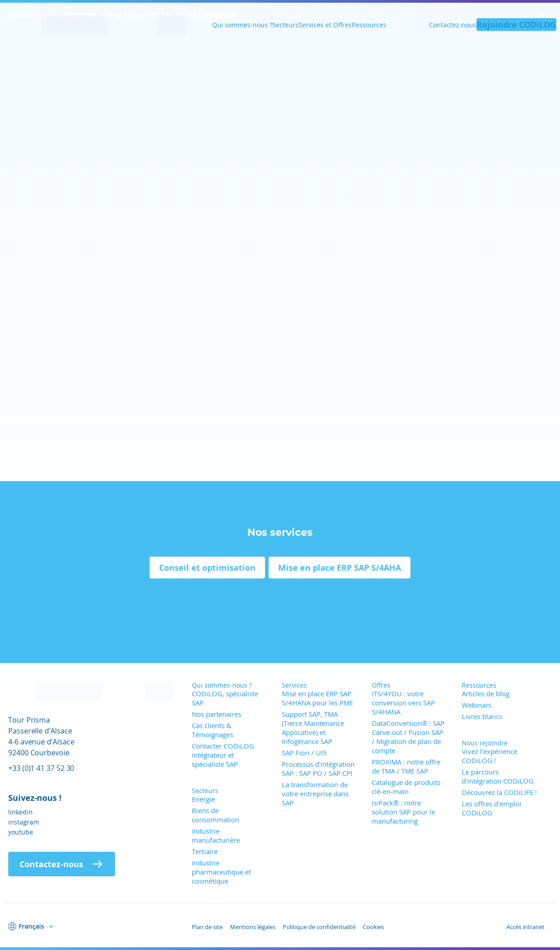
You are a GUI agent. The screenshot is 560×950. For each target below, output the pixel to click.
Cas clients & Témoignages (212, 730)
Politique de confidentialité (319, 927)
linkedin (20, 812)
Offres (381, 685)
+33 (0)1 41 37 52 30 (41, 768)
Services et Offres (325, 25)
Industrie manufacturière (216, 835)
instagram (24, 822)
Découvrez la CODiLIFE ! (499, 792)
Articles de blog (486, 694)
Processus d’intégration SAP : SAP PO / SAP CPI (318, 769)
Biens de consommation (215, 815)
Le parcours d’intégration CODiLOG (498, 776)
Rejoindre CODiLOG (516, 25)
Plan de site (207, 927)
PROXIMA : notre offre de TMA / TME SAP (406, 766)
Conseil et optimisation (207, 568)
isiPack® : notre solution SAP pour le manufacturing (403, 812)
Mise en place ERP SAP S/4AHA (340, 568)
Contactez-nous (453, 25)
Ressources (369, 25)
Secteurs (285, 25)
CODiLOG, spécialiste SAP (225, 698)
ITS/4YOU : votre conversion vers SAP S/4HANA (403, 703)
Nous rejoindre (485, 743)
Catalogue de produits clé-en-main (406, 787)
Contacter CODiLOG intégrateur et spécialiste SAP (223, 755)
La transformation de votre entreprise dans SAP (315, 794)
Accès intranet (525, 927)
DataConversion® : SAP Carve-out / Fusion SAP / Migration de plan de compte (408, 737)
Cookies (373, 927)
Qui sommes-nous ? (242, 25)
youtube (21, 832)
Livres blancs (482, 716)
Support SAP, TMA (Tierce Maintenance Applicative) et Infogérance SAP (313, 728)
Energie (203, 799)
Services (294, 685)
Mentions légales (253, 927)
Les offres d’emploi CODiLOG (492, 808)
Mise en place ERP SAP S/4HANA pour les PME (317, 698)
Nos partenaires (217, 714)
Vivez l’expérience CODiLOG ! (490, 756)
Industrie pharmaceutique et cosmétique (221, 872)
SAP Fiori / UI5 (304, 753)
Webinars (477, 705)
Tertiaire (205, 851)
